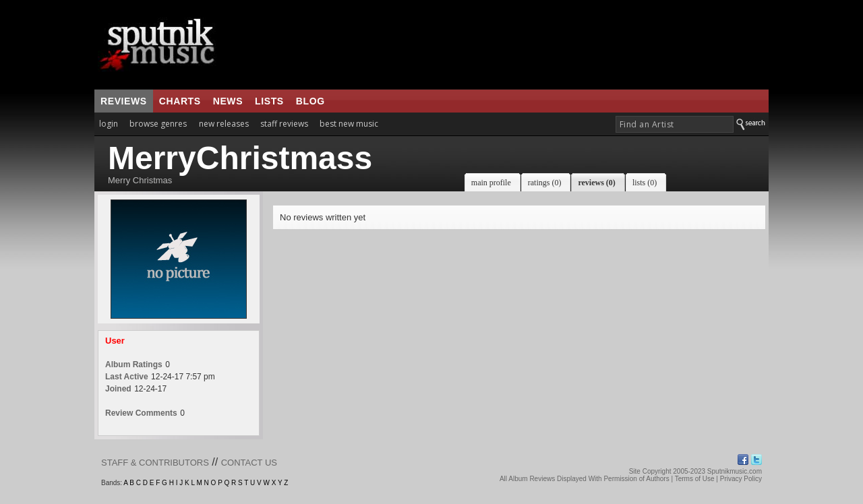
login (109, 124)
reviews (124, 101)
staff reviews (284, 124)
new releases (224, 124)
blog (310, 101)
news (228, 101)
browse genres (158, 124)
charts (180, 101)
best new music (349, 124)
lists (269, 101)
